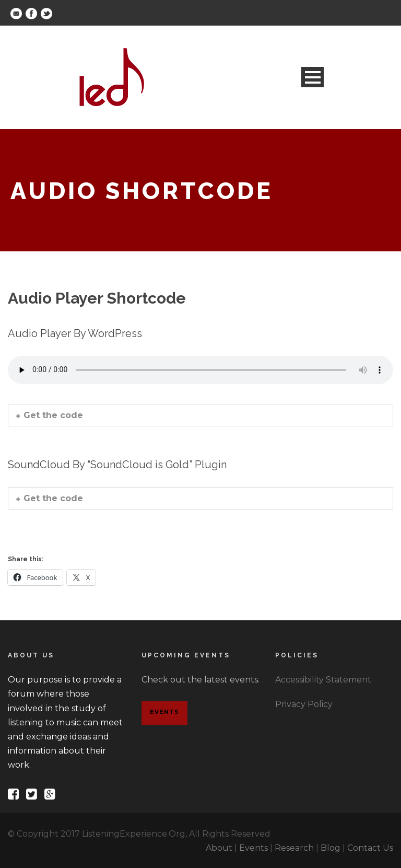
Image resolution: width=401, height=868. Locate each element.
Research (294, 848)
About (219, 848)
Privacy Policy (304, 704)
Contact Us (370, 848)
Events (164, 712)
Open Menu (312, 77)
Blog (331, 848)
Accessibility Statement (323, 680)
